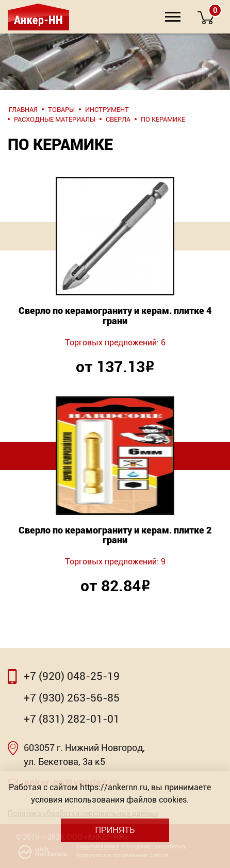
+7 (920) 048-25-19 (72, 676)
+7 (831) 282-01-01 (72, 719)
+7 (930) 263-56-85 (72, 698)
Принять (115, 830)
